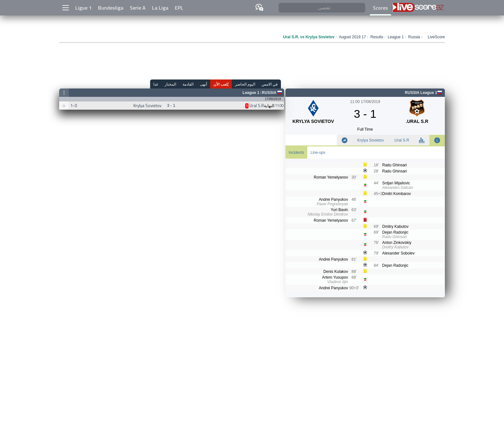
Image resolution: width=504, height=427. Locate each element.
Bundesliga (111, 8)
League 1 (251, 93)
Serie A (138, 8)
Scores (380, 8)
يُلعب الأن (221, 84)
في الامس (270, 84)
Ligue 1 (83, 8)
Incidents (296, 153)
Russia (269, 93)
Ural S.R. (401, 140)
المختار (170, 84)
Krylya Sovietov (370, 140)
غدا (156, 84)
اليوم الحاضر (245, 84)
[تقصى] (322, 8)
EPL (179, 8)
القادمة (188, 84)
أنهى (203, 84)
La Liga (160, 8)
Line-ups (318, 153)
